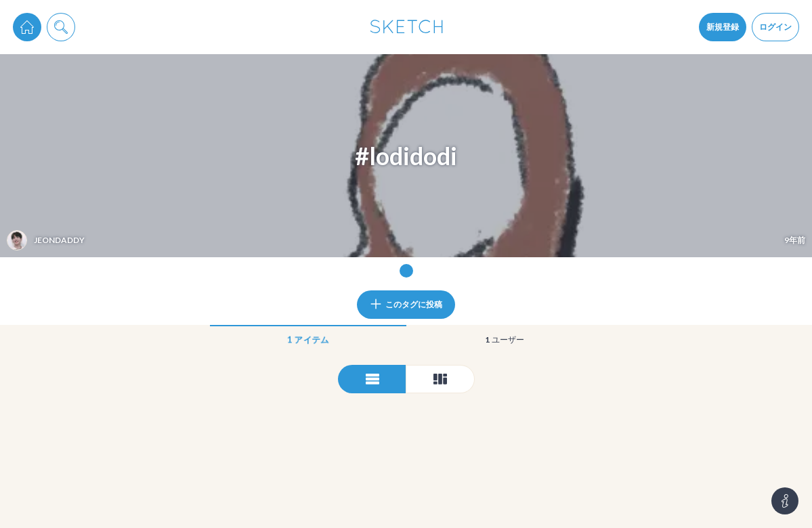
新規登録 (723, 27)
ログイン (775, 27)
